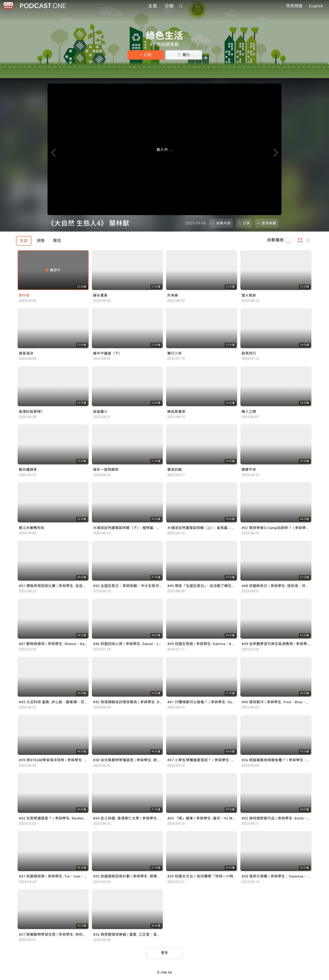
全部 (24, 241)
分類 (169, 6)
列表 (310, 240)
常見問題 (294, 6)
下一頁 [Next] (286, 158)
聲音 (57, 241)
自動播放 (276, 240)
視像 (41, 241)
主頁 (153, 6)
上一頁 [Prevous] (43, 158)
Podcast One (43, 6)
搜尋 (181, 6)
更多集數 (269, 223)
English (316, 6)
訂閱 (147, 55)
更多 (164, 953)
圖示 (302, 240)
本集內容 (223, 223)
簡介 (186, 55)
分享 (246, 223)
